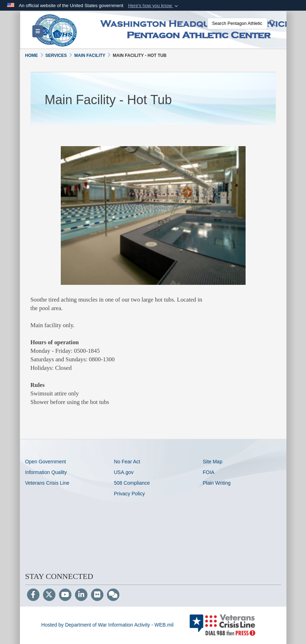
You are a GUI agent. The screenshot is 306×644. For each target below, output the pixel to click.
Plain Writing (216, 483)
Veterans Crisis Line (47, 483)
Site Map (212, 462)
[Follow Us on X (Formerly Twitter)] (49, 595)
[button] (154, 6)
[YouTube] (65, 595)
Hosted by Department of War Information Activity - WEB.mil (107, 625)
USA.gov (124, 472)
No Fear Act (127, 462)
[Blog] (113, 595)
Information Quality (46, 472)
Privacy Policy (129, 494)
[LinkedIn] (81, 595)
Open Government (46, 462)
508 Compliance (132, 483)
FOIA (208, 472)
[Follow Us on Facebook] (33, 595)
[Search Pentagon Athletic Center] (237, 23)
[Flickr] (97, 595)
